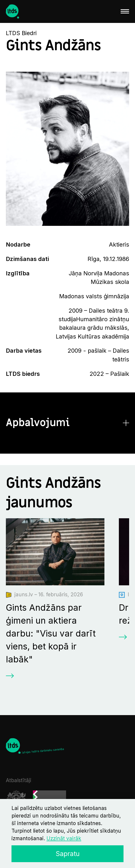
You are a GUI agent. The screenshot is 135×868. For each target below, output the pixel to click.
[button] (68, 423)
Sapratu (68, 854)
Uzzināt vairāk (64, 838)
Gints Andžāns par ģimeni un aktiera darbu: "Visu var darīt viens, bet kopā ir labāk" (51, 634)
